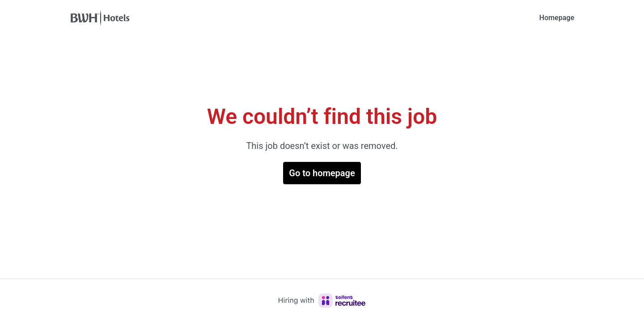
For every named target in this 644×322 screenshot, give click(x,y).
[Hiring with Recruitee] (322, 301)
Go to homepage (322, 173)
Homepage (557, 18)
